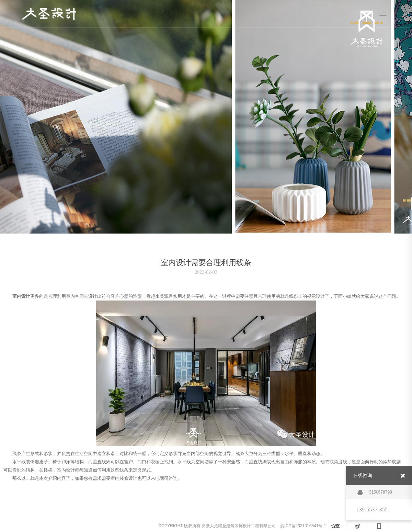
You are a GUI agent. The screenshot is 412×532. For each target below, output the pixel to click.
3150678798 (375, 493)
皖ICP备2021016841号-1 (303, 526)
